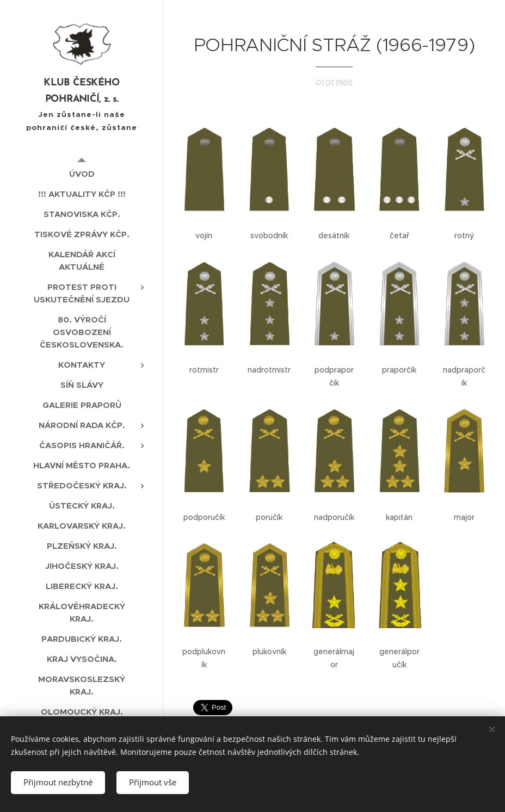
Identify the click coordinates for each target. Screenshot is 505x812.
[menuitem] (82, 174)
